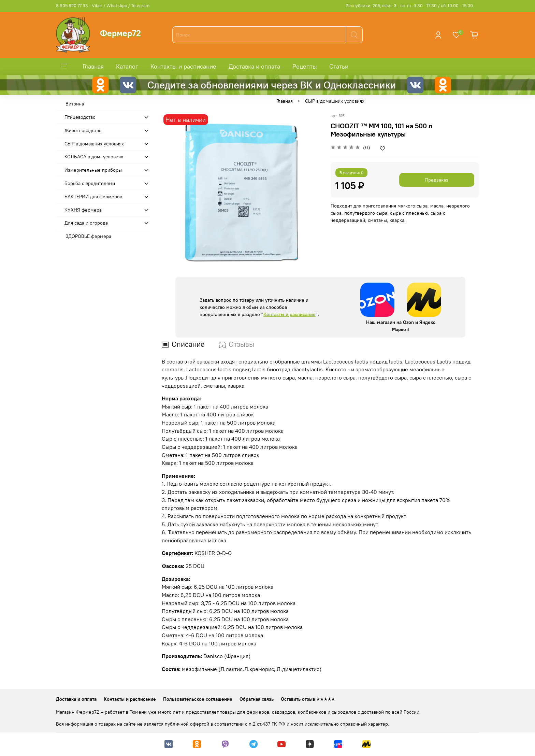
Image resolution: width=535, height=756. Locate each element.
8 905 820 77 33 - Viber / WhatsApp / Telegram (103, 6)
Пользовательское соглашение (198, 699)
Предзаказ (437, 180)
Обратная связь (257, 699)
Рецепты (305, 66)
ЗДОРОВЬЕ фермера (88, 236)
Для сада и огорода (86, 223)
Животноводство (83, 130)
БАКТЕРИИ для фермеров (93, 197)
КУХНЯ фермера (83, 210)
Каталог (127, 66)
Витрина (75, 104)
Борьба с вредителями (90, 183)
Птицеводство (80, 117)
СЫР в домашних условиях (335, 101)
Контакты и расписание (183, 66)
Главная (93, 66)
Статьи (339, 66)
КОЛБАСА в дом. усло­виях (94, 157)
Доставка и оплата (254, 66)
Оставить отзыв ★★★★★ (308, 699)
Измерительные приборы (93, 170)
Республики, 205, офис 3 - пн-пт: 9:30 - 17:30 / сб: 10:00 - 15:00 (409, 6)
